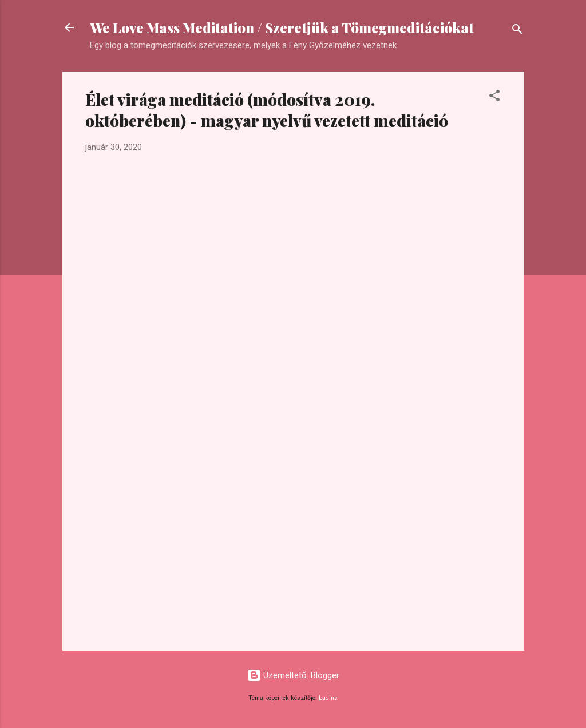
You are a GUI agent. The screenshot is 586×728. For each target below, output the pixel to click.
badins (328, 698)
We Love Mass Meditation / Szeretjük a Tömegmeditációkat (282, 27)
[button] (494, 98)
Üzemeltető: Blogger (293, 675)
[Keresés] (517, 31)
